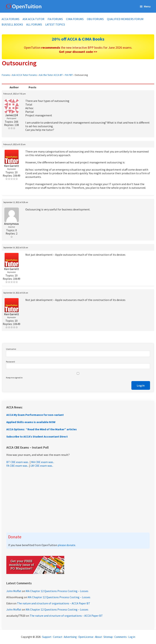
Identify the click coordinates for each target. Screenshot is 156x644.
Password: (11, 362)
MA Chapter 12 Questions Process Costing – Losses (57, 591)
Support (47, 637)
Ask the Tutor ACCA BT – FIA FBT (56, 75)
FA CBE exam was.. (17, 466)
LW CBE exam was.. (42, 466)
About (98, 637)
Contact (58, 637)
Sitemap (108, 637)
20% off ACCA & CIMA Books (78, 39)
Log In (141, 385)
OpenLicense (86, 637)
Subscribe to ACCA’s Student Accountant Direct (37, 436)
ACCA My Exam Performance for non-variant (35, 415)
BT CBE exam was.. (18, 462)
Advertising (70, 637)
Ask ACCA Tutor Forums (24, 75)
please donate (67, 545)
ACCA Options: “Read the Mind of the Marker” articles (42, 429)
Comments (121, 637)
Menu (147, 6)
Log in (132, 637)
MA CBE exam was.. (43, 462)
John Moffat (14, 591)
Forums (6, 75)
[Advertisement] (78, 500)
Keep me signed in (14, 378)
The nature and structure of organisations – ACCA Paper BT (54, 603)
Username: (11, 349)
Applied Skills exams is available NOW (31, 422)
